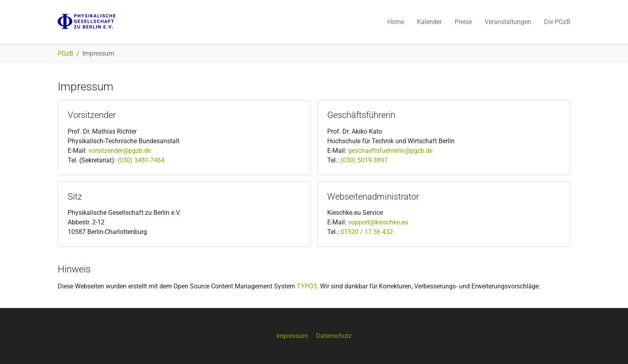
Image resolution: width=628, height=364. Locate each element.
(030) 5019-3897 (363, 160)
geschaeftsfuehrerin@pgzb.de (390, 151)
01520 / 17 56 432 (367, 232)
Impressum (292, 336)
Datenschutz (334, 336)
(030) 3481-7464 (141, 160)
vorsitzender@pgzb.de (120, 151)
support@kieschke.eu (378, 222)
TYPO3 (307, 286)
